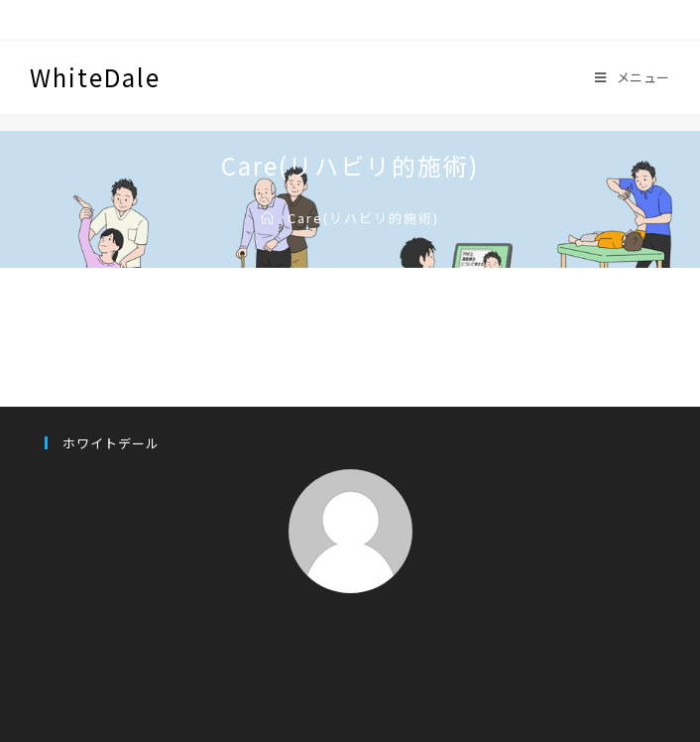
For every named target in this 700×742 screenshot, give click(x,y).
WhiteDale (95, 77)
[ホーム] (268, 218)
